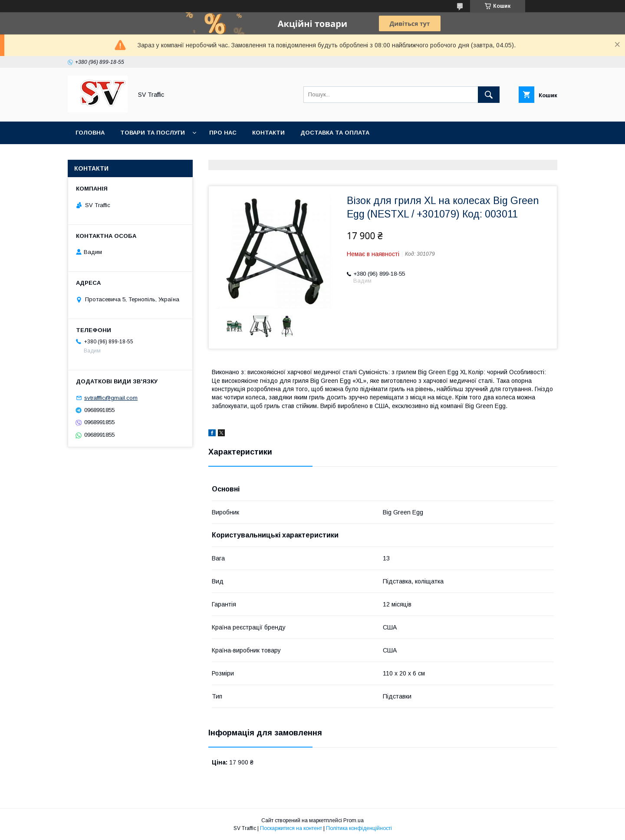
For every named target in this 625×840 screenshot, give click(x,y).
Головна (90, 133)
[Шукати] (489, 95)
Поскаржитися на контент (291, 828)
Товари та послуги (153, 133)
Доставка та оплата (335, 133)
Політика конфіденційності (359, 828)
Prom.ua (354, 820)
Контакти (268, 133)
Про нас (223, 133)
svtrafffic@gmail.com (111, 398)
